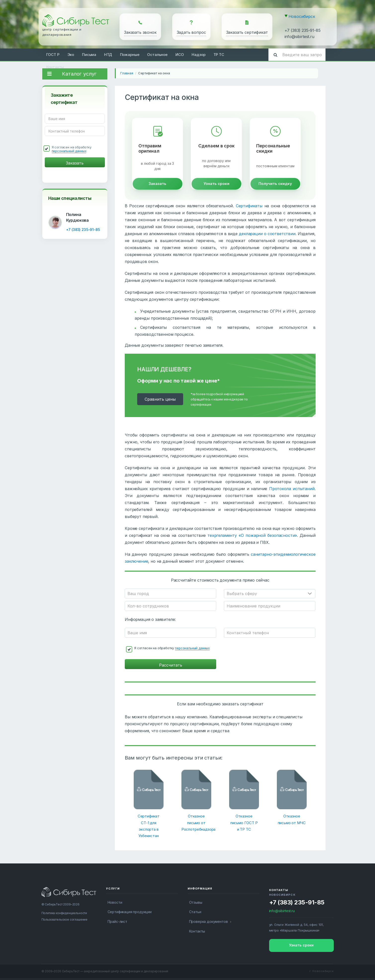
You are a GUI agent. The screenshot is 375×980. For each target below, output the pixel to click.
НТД (108, 55)
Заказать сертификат (247, 32)
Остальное (157, 55)
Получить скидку (275, 184)
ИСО (180, 55)
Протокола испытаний (292, 489)
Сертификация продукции (130, 912)
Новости (115, 902)
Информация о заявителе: (150, 619)
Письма (89, 55)
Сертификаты (249, 206)
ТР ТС (219, 55)
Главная (127, 73)
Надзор (198, 55)
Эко (71, 55)
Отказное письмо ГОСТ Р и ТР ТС (244, 823)
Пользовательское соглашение (65, 919)
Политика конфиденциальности (64, 913)
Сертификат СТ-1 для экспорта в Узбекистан (149, 826)
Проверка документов (208, 921)
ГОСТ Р (53, 55)
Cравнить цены (160, 399)
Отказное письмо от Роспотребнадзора (196, 823)
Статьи (195, 912)
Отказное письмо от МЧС (292, 819)
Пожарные (130, 55)
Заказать (157, 184)
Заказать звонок (140, 32)
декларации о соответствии (267, 234)
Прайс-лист (117, 921)
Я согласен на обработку (72, 149)
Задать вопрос (191, 32)
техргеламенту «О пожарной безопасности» (252, 535)
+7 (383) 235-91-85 (303, 30)
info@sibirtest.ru (299, 37)
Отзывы (196, 902)
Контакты (55, 67)
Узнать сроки (216, 184)
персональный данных (69, 151)
